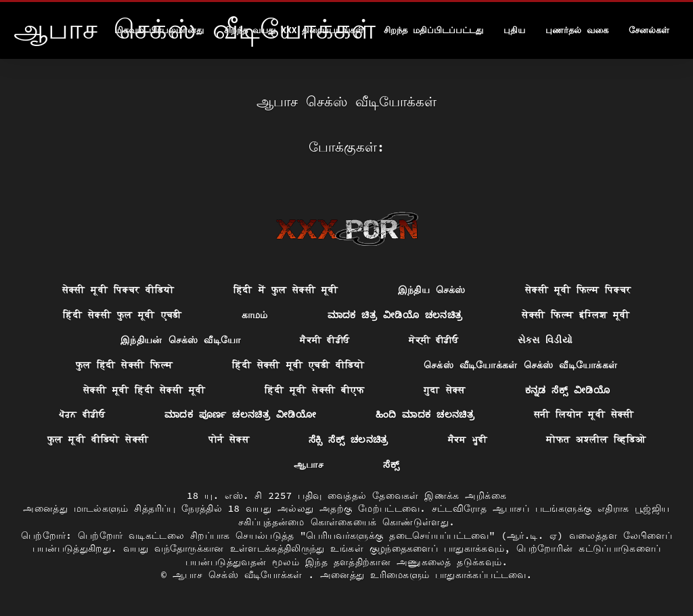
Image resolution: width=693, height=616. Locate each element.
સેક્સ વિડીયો (545, 340)
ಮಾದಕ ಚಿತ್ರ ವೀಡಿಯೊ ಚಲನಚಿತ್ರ (395, 315)
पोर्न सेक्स (229, 439)
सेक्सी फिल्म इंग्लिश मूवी (576, 315)
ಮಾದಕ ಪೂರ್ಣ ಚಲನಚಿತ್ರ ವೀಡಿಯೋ (240, 414)
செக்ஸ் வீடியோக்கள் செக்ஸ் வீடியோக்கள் (521, 365)
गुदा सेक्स (445, 390)
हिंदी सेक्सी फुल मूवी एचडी (122, 315)
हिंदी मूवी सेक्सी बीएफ (314, 390)
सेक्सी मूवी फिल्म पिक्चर (578, 290)
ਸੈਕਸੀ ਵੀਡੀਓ (325, 340)
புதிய (514, 30)
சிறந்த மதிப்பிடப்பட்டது (433, 30)
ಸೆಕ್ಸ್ (391, 464)
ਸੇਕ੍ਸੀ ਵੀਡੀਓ (433, 340)
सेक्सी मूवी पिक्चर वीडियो (118, 290)
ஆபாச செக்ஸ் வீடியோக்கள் (240, 575)
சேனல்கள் (649, 30)
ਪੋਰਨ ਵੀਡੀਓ (82, 414)
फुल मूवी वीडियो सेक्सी (98, 439)
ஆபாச (309, 464)
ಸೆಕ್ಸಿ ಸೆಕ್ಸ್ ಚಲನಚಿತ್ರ (349, 439)
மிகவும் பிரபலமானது (159, 30)
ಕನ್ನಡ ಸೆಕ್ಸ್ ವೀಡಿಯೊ (567, 390)
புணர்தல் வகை (577, 30)
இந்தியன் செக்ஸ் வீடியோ (180, 340)
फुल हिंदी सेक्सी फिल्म (125, 365)
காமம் (255, 315)
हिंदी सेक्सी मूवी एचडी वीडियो (298, 365)
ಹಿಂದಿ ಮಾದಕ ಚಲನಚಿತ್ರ (425, 414)
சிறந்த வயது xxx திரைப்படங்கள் (294, 30)
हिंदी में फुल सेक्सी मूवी (286, 290)
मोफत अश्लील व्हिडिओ (596, 439)
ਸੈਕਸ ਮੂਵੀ (468, 439)
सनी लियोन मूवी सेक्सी (584, 414)
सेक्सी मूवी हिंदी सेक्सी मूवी (144, 390)
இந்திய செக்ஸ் (432, 290)
